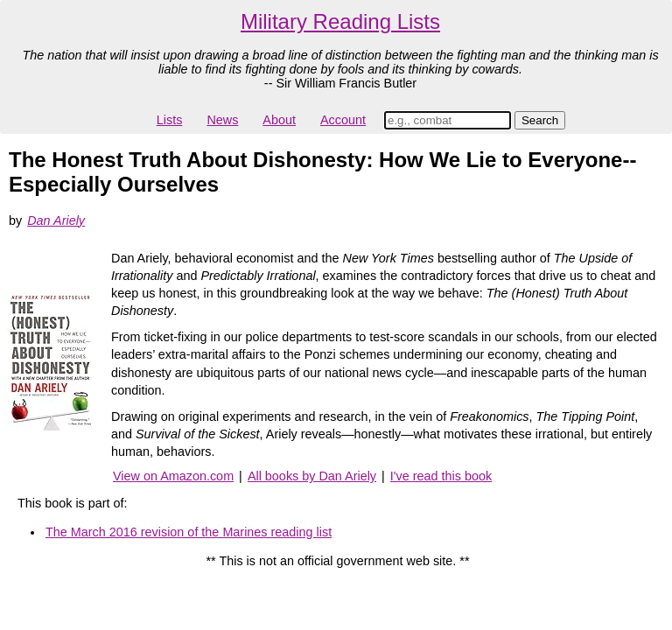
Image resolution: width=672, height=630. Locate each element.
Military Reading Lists (340, 21)
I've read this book (441, 476)
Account (343, 120)
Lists (170, 120)
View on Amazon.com (173, 476)
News (222, 120)
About (279, 120)
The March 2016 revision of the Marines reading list (189, 532)
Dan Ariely (56, 220)
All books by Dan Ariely (312, 476)
